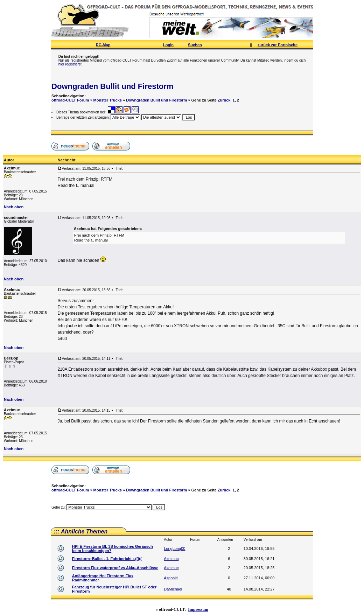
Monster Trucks (108, 100)
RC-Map (103, 45)
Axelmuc (171, 559)
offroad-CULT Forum (70, 100)
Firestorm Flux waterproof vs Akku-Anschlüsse (115, 568)
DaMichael (173, 589)
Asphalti (171, 578)
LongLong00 (174, 548)
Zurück (224, 100)
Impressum (198, 609)
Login (168, 45)
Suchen (195, 45)
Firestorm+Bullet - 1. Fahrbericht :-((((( (107, 559)
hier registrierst (70, 64)
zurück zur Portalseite (278, 45)
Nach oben (14, 207)
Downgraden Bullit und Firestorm (112, 86)
